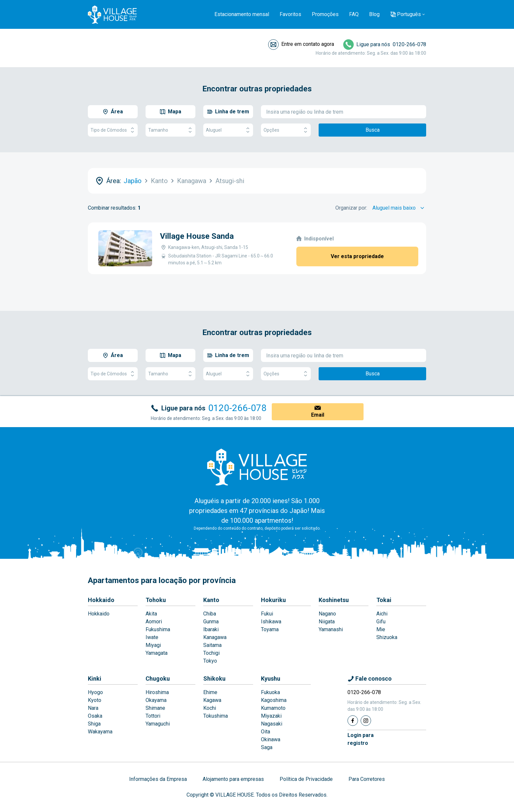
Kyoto (95, 700)
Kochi (210, 708)
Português (409, 14)
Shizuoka (387, 637)
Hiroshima (157, 692)
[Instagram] (366, 721)
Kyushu (271, 679)
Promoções (325, 14)
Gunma (211, 622)
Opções (286, 130)
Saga (267, 747)
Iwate (152, 637)
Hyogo (95, 692)
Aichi (382, 614)
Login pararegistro (361, 739)
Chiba (210, 614)
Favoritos (290, 14)
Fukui (267, 614)
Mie (381, 629)
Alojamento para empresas (233, 779)
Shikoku (214, 679)
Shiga (94, 724)
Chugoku (158, 679)
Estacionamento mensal (242, 14)
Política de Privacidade (306, 779)
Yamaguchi (158, 724)
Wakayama (100, 732)
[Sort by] (399, 208)
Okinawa (271, 739)
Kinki (95, 679)
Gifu (381, 622)
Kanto (211, 600)
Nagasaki (272, 724)
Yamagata (157, 653)
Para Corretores (367, 779)
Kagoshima (274, 700)
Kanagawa (215, 637)
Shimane (155, 708)
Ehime (210, 692)
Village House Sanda (197, 236)
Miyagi (153, 645)
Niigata (327, 622)
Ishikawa (271, 622)
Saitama (212, 645)
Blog (374, 14)
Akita (151, 614)
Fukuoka (270, 692)
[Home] (257, 467)
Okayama (156, 700)
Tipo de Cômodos (113, 130)
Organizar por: (351, 208)
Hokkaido (101, 600)
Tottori (153, 716)
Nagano (327, 614)
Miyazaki (271, 716)
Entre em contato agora (308, 44)
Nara (93, 708)
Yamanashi (331, 629)
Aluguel (228, 130)
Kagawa (212, 700)
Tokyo (210, 661)
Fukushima (158, 629)
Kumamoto (273, 708)
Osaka (95, 716)
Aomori (154, 622)
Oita (266, 732)
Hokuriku (273, 600)
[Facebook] (353, 721)
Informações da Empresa (158, 779)
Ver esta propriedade (357, 256)
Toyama (270, 629)
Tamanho (170, 130)
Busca (373, 130)
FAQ (354, 14)
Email (318, 415)
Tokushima (216, 716)
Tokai (384, 600)
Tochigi (211, 653)
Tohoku (156, 600)
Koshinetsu (334, 600)
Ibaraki (211, 629)
